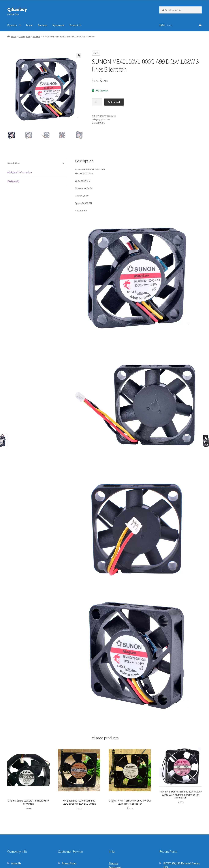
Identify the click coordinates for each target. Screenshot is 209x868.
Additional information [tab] (20, 172)
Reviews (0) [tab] (13, 181)
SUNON (102, 123)
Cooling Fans (24, 36)
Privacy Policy (69, 863)
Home (14, 36)
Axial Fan (37, 36)
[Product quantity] (97, 102)
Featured (42, 25)
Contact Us (75, 25)
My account (58, 25)
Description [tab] (13, 163)
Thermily (114, 863)
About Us (16, 863)
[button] (79, 55)
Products (12, 25)
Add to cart (114, 102)
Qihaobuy (17, 9)
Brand (29, 25)
